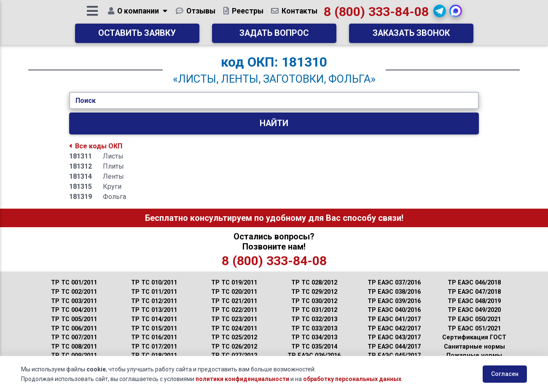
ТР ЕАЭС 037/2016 (394, 283)
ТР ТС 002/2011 (74, 292)
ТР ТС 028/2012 (314, 283)
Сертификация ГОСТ (474, 337)
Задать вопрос (274, 36)
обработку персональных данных (352, 379)
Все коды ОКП (96, 146)
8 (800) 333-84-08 (377, 15)
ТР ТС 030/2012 (314, 301)
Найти (274, 123)
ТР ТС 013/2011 (154, 310)
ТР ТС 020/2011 (234, 292)
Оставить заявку (137, 36)
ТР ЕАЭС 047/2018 (474, 292)
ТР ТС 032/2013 (314, 319)
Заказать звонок (411, 36)
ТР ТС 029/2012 (314, 292)
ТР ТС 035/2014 (314, 347)
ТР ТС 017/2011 (154, 347)
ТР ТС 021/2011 (234, 301)
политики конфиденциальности (242, 379)
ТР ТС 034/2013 (314, 337)
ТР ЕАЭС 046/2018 (474, 283)
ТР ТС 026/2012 (234, 347)
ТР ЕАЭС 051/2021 (474, 329)
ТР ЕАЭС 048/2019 (474, 301)
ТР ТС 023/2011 (234, 319)
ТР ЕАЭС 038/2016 (394, 292)
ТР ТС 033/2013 (314, 329)
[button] (441, 14)
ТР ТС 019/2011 (234, 283)
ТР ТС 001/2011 (74, 283)
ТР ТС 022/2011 (234, 310)
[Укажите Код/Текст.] (274, 101)
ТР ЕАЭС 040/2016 (394, 310)
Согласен (505, 374)
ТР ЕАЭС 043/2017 (394, 337)
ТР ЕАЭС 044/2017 (394, 347)
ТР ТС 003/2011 (74, 301)
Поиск (86, 101)
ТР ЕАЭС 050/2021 (474, 319)
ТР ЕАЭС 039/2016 (394, 301)
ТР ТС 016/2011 (154, 337)
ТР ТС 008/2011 (74, 347)
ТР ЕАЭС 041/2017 (394, 319)
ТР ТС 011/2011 (154, 292)
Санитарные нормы (474, 347)
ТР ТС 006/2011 (74, 329)
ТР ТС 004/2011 (74, 310)
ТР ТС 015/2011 (154, 329)
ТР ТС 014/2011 (154, 319)
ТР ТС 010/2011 (154, 283)
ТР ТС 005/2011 (74, 319)
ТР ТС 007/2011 (74, 337)
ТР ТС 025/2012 (234, 337)
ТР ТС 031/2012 (314, 310)
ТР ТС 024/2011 (234, 329)
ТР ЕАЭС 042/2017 (394, 329)
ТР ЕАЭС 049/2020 (474, 310)
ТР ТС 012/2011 (154, 301)
